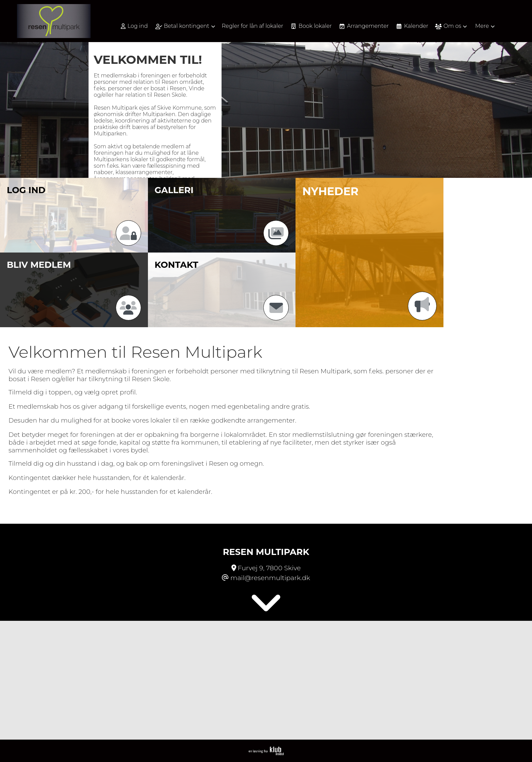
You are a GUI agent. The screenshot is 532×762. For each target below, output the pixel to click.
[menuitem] (137, 26)
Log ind (134, 26)
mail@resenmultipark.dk (270, 578)
